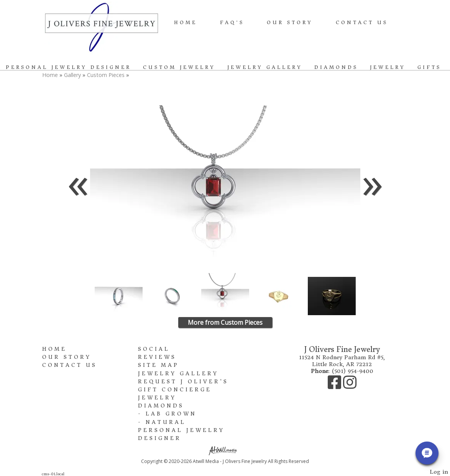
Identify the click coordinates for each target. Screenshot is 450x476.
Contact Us (362, 22)
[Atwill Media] (225, 450)
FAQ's (232, 22)
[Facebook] (335, 386)
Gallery (73, 75)
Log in (439, 472)
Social (154, 349)
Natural (166, 422)
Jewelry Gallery (265, 67)
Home (186, 22)
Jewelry (388, 67)
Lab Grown (171, 414)
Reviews (157, 357)
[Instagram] (350, 386)
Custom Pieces (106, 75)
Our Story (290, 22)
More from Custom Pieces (225, 322)
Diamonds (336, 67)
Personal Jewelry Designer (68, 67)
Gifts (429, 67)
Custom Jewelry (179, 67)
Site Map (158, 365)
